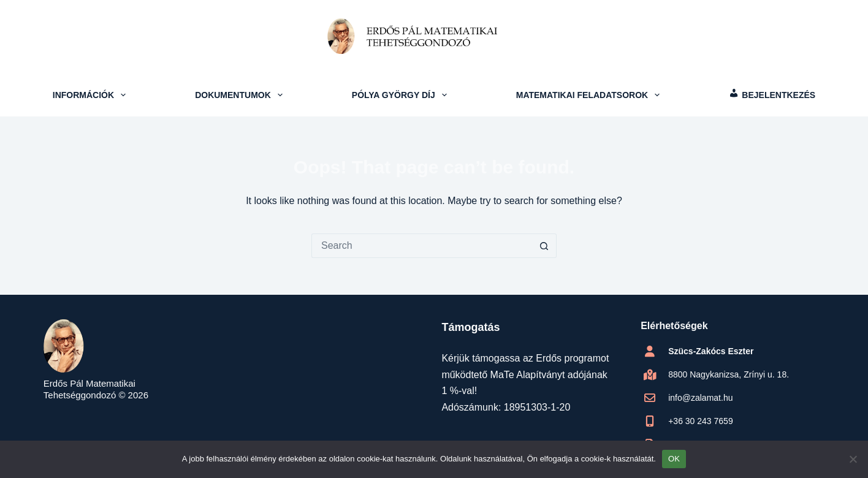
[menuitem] (772, 95)
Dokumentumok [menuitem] (240, 95)
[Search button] (544, 246)
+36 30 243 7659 (701, 421)
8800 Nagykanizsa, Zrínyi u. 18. (729, 374)
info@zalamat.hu (700, 398)
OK (674, 459)
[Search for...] (422, 246)
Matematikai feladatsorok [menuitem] (589, 95)
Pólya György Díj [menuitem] (401, 95)
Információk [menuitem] (91, 95)
